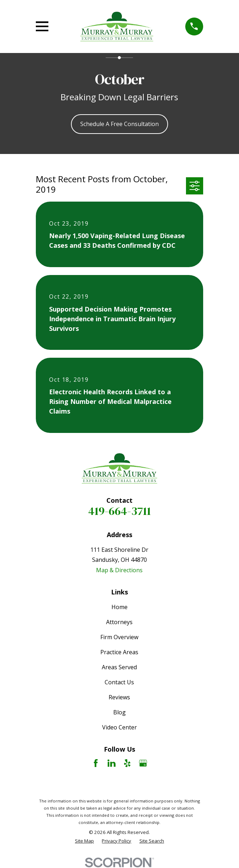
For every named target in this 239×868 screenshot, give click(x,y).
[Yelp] (127, 763)
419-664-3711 (119, 511)
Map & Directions (119, 570)
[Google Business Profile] (143, 763)
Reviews (119, 697)
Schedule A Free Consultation (119, 124)
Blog (119, 712)
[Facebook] (96, 763)
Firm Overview (119, 637)
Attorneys (119, 622)
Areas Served (119, 667)
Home (119, 607)
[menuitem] (84, 841)
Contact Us (119, 682)
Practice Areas (119, 652)
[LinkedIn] (111, 763)
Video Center (119, 727)
